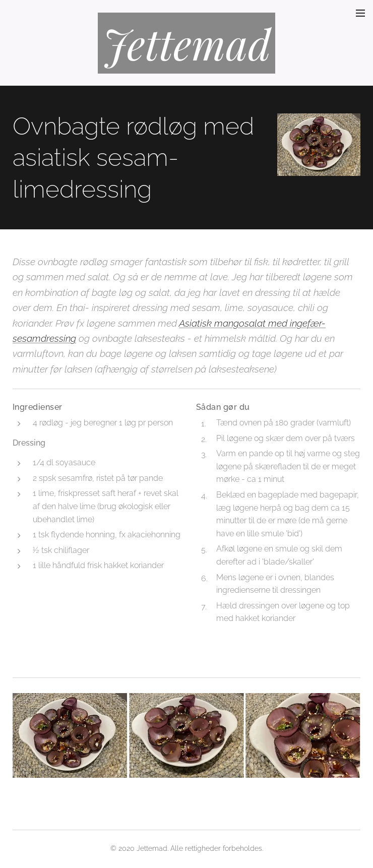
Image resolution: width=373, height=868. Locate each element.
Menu (360, 13)
